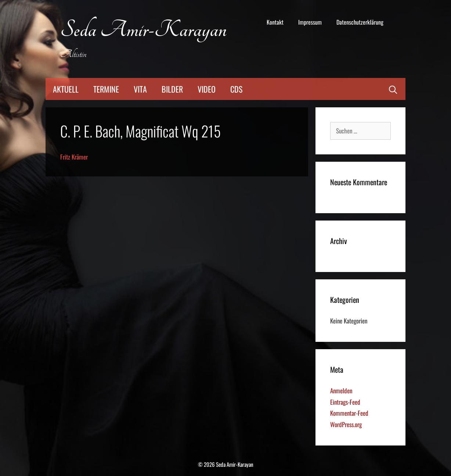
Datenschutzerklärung (360, 22)
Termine (106, 89)
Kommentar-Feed (349, 413)
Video (207, 89)
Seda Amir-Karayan (143, 30)
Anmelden (341, 391)
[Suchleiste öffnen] (393, 89)
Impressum (310, 22)
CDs (236, 89)
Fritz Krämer (74, 157)
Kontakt (275, 22)
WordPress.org (346, 424)
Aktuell (66, 89)
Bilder (172, 89)
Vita (140, 89)
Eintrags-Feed (345, 402)
